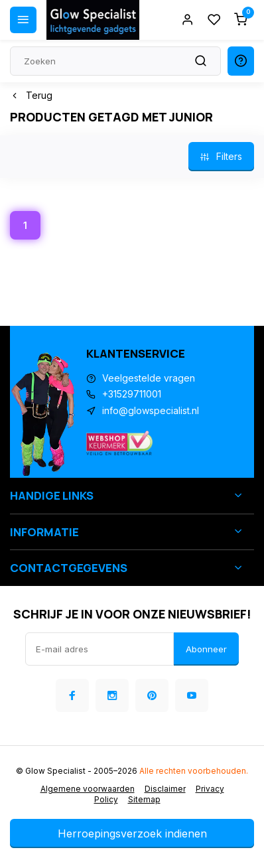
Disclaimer (165, 789)
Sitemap (144, 799)
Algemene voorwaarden (88, 789)
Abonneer (206, 649)
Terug (31, 95)
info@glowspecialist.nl (151, 410)
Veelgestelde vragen (149, 378)
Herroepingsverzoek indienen (132, 833)
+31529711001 (132, 394)
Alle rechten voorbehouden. (194, 771)
